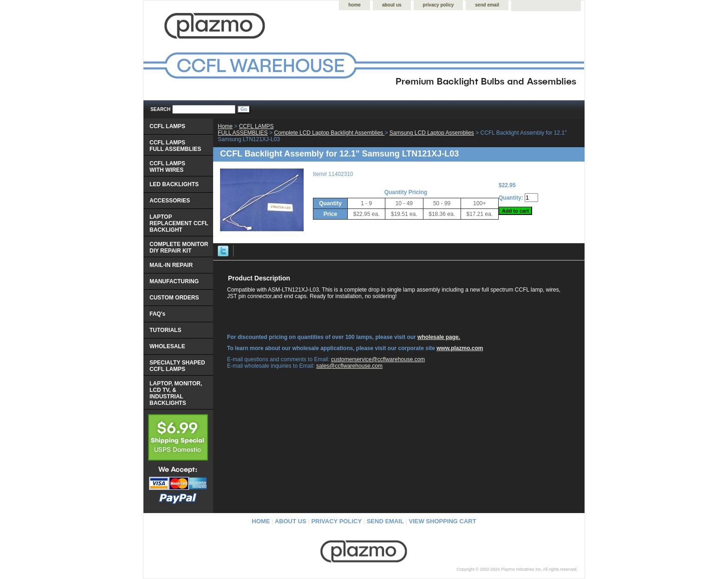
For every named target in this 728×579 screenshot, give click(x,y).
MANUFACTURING (174, 281)
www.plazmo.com (460, 348)
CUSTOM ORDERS (174, 298)
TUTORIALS (165, 330)
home (354, 5)
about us (392, 5)
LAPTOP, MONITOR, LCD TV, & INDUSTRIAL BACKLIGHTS (176, 393)
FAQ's (157, 314)
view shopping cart (443, 521)
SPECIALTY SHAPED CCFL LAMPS (177, 366)
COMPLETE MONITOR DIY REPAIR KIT (179, 247)
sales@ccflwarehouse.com (349, 366)
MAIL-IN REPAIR (171, 265)
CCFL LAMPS (167, 126)
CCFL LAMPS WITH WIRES (167, 167)
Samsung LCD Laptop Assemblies (432, 133)
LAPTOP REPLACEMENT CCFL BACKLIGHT (179, 223)
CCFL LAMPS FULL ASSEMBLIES (246, 130)
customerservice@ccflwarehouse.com (378, 359)
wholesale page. (439, 337)
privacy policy (439, 5)
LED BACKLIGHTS (174, 184)
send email (487, 5)
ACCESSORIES (170, 201)
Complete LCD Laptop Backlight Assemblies (329, 133)
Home (225, 126)
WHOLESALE (167, 346)
